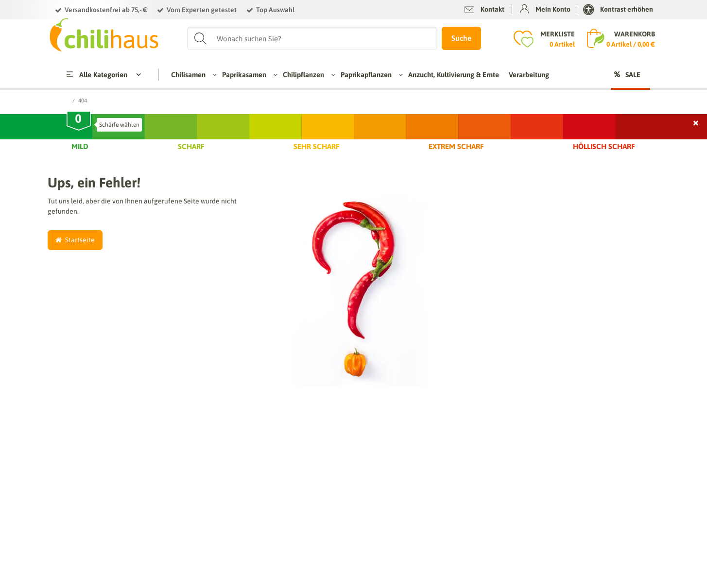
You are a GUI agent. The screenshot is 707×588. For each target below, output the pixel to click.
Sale (633, 75)
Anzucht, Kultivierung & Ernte (454, 75)
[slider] (79, 123)
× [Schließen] (696, 122)
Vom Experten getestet (202, 10)
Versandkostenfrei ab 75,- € (106, 10)
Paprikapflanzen (370, 75)
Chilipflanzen (307, 75)
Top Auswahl (275, 10)
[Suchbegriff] (312, 38)
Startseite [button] (75, 240)
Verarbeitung (529, 75)
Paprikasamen (248, 75)
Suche (461, 38)
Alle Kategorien (96, 74)
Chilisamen (192, 75)
